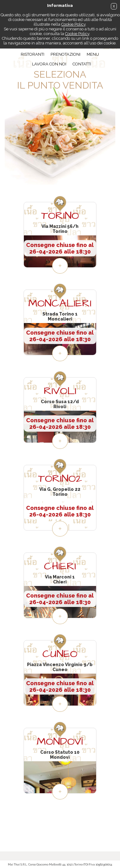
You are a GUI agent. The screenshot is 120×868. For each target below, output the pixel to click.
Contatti (82, 64)
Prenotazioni (65, 54)
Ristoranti (33, 54)
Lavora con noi (49, 64)
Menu (93, 54)
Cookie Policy (73, 24)
